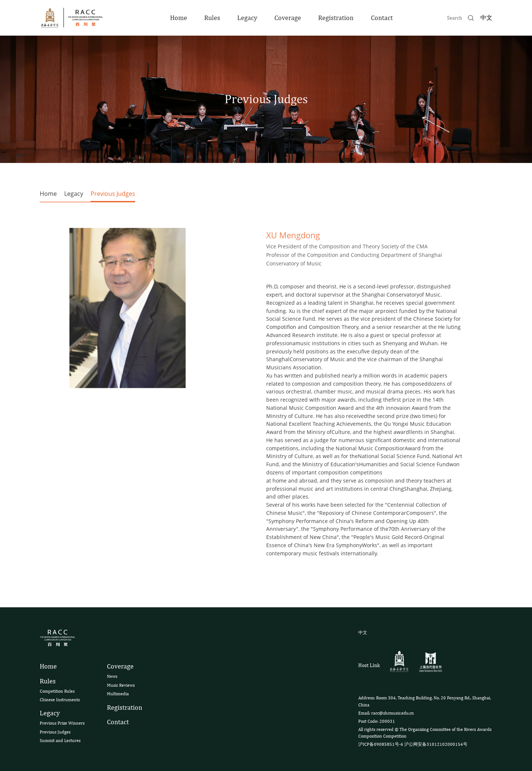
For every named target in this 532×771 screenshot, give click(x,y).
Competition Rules (57, 691)
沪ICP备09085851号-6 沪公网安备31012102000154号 (413, 744)
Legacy (247, 18)
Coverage (288, 18)
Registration (336, 18)
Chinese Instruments (60, 700)
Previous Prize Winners (62, 723)
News (112, 676)
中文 (486, 18)
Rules (212, 18)
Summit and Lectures (60, 741)
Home (179, 18)
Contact (382, 18)
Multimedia (118, 694)
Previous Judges (113, 196)
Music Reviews (121, 685)
